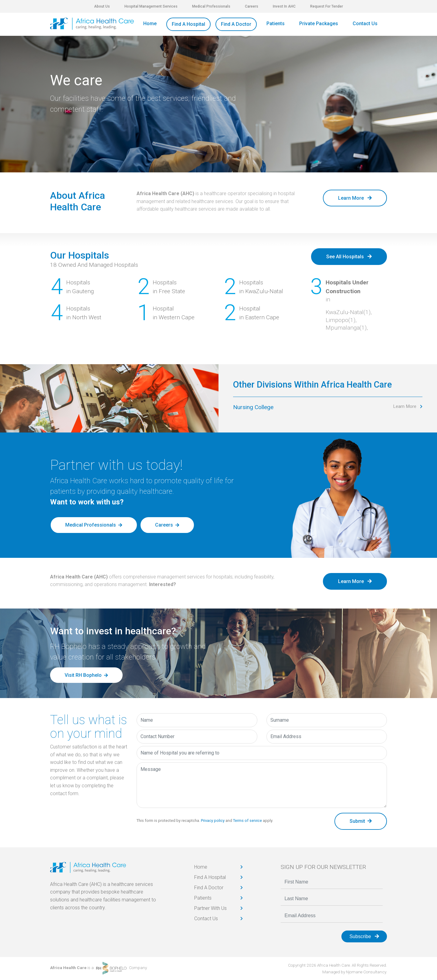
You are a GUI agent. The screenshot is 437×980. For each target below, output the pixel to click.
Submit (361, 821)
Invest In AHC (284, 6)
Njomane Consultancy (366, 972)
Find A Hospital (188, 24)
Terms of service (247, 821)
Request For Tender (327, 6)
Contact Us (365, 24)
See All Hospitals (349, 257)
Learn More (355, 198)
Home (150, 24)
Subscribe (364, 936)
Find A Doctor (236, 24)
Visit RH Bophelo (83, 675)
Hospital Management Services (151, 6)
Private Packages (319, 24)
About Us (102, 6)
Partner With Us (210, 908)
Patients (276, 24)
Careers (252, 6)
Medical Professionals (211, 6)
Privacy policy (213, 821)
